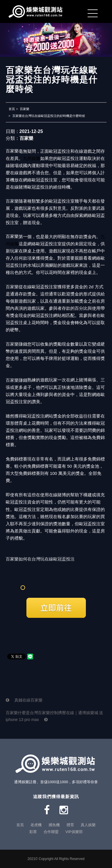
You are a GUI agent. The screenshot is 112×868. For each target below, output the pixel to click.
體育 (70, 825)
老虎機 (36, 825)
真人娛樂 (88, 825)
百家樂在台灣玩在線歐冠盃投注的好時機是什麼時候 (49, 116)
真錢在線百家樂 (24, 700)
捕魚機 (54, 825)
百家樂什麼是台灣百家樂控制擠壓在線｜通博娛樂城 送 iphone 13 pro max (55, 716)
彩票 (33, 832)
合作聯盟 (51, 832)
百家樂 (25, 109)
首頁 (12, 109)
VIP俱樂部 (74, 832)
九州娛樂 (32, 158)
